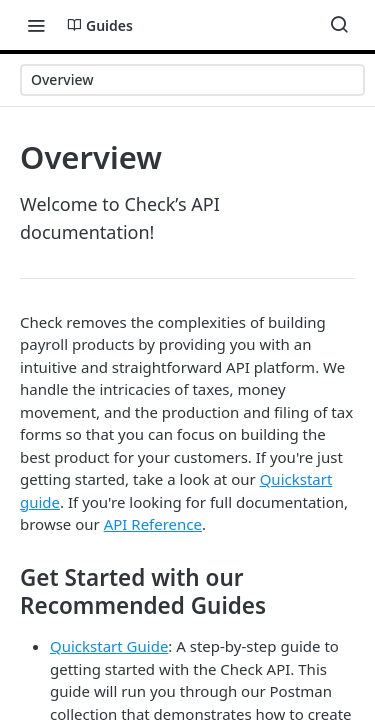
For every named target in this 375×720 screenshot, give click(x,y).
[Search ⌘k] (339, 25)
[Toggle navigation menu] (36, 25)
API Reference (153, 524)
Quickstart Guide (109, 646)
